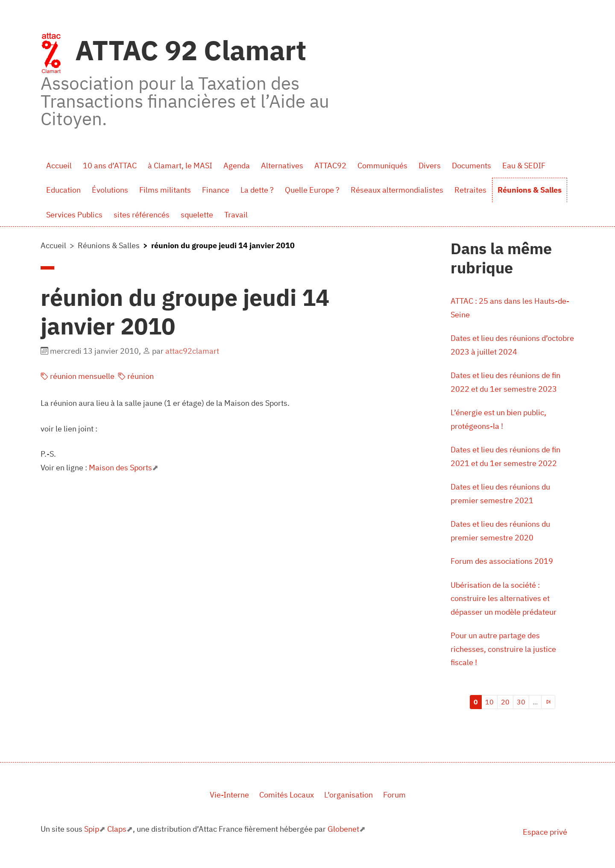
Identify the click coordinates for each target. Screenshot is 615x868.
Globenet (343, 829)
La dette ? (257, 190)
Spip (92, 829)
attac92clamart (192, 351)
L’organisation (348, 795)
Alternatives (282, 166)
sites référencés (142, 215)
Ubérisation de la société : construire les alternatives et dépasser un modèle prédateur (504, 598)
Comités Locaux (287, 795)
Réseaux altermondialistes (397, 190)
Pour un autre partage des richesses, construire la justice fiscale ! (503, 649)
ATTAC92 (330, 166)
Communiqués (382, 166)
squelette (197, 215)
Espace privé (545, 832)
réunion (136, 376)
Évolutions (110, 190)
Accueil (59, 166)
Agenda (237, 166)
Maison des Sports (120, 468)
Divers (430, 166)
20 (505, 702)
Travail (236, 215)
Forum (394, 795)
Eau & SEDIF (524, 166)
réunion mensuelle (78, 376)
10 (489, 702)
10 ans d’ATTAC (110, 166)
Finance (216, 190)
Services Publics (74, 215)
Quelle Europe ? (312, 190)
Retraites (470, 190)
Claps (117, 829)
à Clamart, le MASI (180, 166)
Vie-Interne (229, 795)
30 (521, 702)
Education (63, 190)
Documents (471, 166)
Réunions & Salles (530, 190)
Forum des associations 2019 (502, 561)
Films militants (165, 190)
